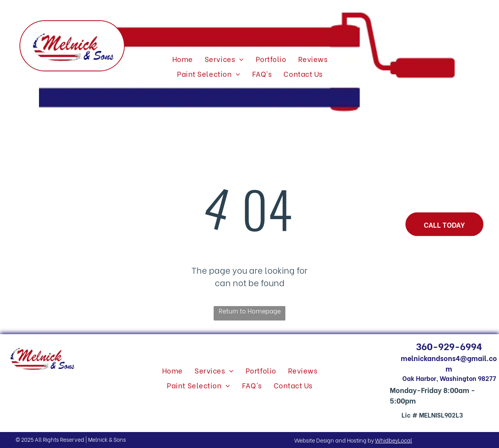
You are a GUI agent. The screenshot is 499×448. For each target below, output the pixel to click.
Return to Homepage (250, 311)
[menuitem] (183, 59)
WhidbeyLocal (394, 440)
